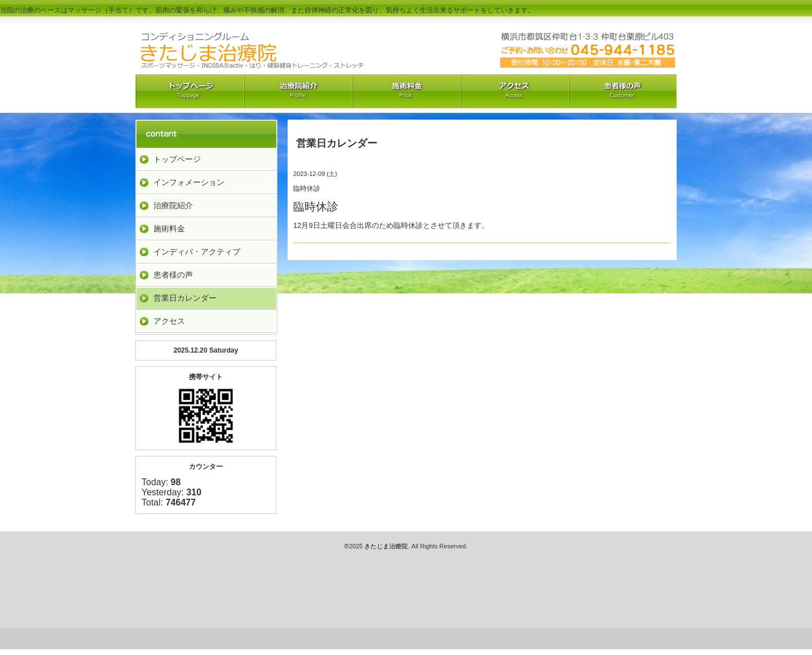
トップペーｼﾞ (189, 91)
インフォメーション (189, 182)
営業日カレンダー (185, 298)
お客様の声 (623, 91)
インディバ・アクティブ (197, 252)
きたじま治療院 (386, 546)
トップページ (177, 159)
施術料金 (169, 228)
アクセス (514, 91)
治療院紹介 (298, 91)
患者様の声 (173, 275)
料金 (406, 91)
